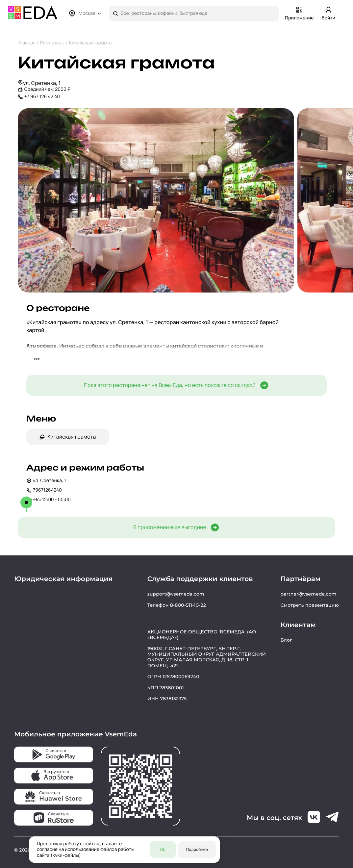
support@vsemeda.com (176, 594)
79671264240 (44, 490)
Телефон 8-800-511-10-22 (177, 605)
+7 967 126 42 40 (42, 97)
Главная (27, 43)
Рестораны (52, 43)
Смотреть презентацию (310, 605)
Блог (286, 640)
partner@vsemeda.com (309, 594)
